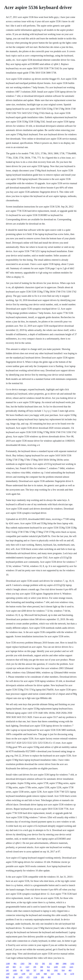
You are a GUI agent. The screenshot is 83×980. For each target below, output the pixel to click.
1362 (56, 970)
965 (48, 970)
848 (45, 974)
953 (37, 964)
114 (52, 974)
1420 (16, 974)
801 (15, 964)
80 (22, 970)
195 (35, 967)
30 (14, 977)
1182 (72, 964)
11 (21, 967)
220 (7, 967)
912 (48, 967)
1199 (23, 974)
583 (44, 964)
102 (50, 964)
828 (28, 970)
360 (42, 967)
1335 (64, 967)
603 (14, 967)
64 (65, 974)
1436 (15, 970)
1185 (38, 974)
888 (57, 964)
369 (42, 970)
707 (35, 970)
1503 (22, 964)
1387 (8, 974)
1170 (72, 974)
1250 (56, 967)
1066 (65, 964)
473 (28, 977)
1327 (27, 967)
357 (31, 974)
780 (30, 964)
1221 (71, 967)
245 (7, 970)
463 (70, 970)
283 (43, 977)
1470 (21, 977)
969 (7, 977)
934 (63, 970)
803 (49, 977)
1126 (35, 977)
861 (59, 974)
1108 (8, 964)
